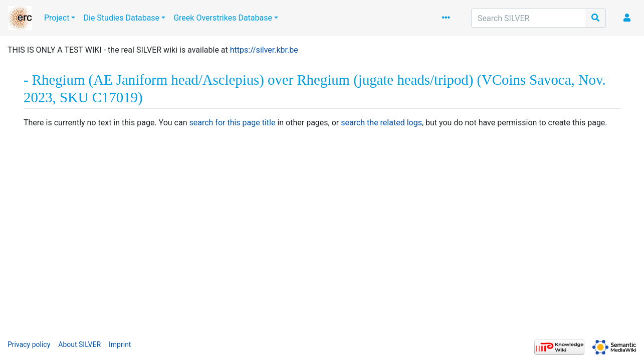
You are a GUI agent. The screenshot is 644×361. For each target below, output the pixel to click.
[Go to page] (596, 18)
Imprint (120, 344)
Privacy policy (29, 344)
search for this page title (232, 123)
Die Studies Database (121, 18)
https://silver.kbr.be (264, 50)
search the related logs (381, 123)
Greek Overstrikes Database (223, 18)
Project (57, 18)
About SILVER (79, 344)
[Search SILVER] (528, 18)
